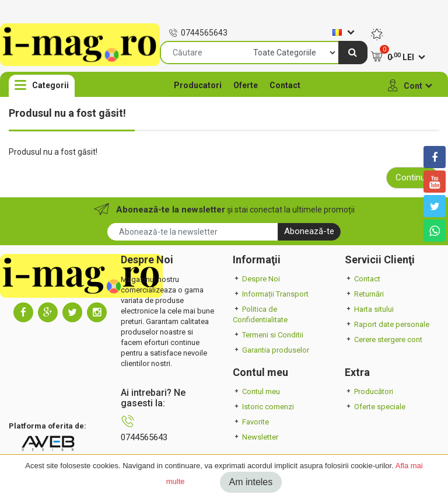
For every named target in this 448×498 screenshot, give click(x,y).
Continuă (413, 177)
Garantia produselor (271, 350)
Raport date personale (387, 324)
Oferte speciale (375, 407)
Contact (285, 85)
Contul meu (256, 391)
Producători (369, 391)
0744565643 (198, 33)
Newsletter (256, 437)
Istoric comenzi (263, 407)
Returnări (364, 294)
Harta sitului (369, 309)
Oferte (246, 85)
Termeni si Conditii (268, 335)
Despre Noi (256, 279)
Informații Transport (271, 294)
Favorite (251, 422)
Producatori (198, 85)
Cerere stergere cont (384, 339)
